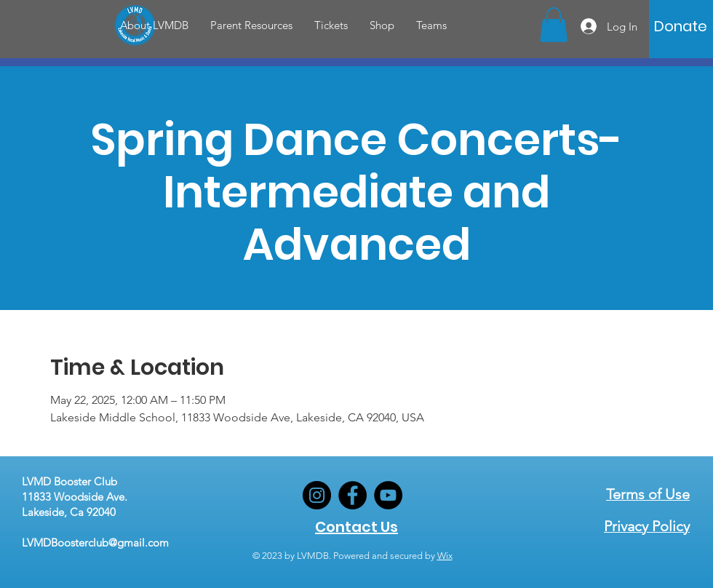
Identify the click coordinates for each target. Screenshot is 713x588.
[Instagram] (317, 495)
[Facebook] (352, 495)
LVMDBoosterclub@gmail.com (95, 543)
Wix (445, 556)
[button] (154, 25)
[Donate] (681, 26)
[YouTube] (388, 495)
